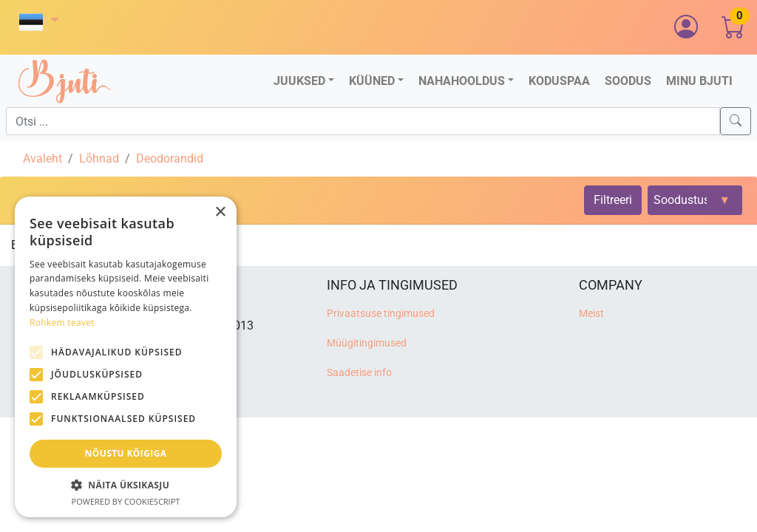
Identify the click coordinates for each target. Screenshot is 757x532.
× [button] (220, 212)
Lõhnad (99, 158)
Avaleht (43, 158)
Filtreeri (613, 200)
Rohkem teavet (62, 323)
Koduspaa (559, 81)
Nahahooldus (462, 81)
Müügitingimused (367, 343)
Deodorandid (170, 158)
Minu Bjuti (699, 81)
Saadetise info (359, 373)
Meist (591, 314)
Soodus (628, 81)
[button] (39, 22)
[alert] (126, 357)
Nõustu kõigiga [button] (126, 453)
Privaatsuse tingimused (381, 314)
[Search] (736, 121)
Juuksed (299, 81)
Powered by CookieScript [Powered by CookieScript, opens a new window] (126, 501)
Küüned (372, 81)
